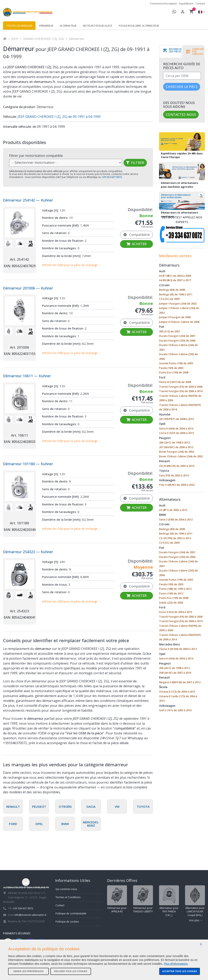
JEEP (15, 39)
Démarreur (46, 26)
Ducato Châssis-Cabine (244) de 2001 (178, 347)
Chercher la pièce (182, 87)
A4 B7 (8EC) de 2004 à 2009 (175, 276)
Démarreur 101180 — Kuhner (28, 464)
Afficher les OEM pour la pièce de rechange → (72, 265)
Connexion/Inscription (164, 3)
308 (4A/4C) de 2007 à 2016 (175, 673)
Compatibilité (137, 235)
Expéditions (186, 3)
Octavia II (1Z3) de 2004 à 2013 (177, 692)
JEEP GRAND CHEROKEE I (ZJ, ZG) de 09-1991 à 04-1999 (59, 117)
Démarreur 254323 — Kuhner (28, 552)
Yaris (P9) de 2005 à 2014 (174, 475)
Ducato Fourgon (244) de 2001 (177, 336)
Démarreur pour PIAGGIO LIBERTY (143, 899)
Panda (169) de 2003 (171, 368)
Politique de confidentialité (71, 913)
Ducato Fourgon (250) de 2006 (177, 340)
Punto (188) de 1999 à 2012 (175, 589)
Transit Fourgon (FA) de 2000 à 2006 (181, 387)
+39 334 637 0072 (23, 908)
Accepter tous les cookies (180, 971)
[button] (200, 12)
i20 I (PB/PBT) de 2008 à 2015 (176, 419)
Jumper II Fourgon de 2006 (175, 317)
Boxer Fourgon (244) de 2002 (177, 452)
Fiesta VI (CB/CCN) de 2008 (175, 382)
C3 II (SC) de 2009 (169, 299)
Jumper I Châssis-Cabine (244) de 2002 (179, 310)
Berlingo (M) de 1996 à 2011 (176, 294)
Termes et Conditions (68, 897)
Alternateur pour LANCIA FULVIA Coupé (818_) (195, 901)
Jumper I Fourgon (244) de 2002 (178, 304)
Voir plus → (196, 920)
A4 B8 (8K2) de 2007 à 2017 (175, 280)
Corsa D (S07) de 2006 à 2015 (176, 433)
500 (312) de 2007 (170, 331)
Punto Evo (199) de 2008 (174, 372)
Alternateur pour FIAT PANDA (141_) (169, 901)
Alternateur (68, 26)
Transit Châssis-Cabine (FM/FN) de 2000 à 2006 (180, 398)
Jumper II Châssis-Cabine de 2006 (179, 322)
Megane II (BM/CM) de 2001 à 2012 (180, 682)
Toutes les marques (19, 26)
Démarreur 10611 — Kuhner (27, 376)
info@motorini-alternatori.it (30, 915)
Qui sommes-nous (66, 889)
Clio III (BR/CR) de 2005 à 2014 (177, 466)
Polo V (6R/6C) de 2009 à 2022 (177, 485)
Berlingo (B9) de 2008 (172, 290)
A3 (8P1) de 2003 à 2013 (173, 510)
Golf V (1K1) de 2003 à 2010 (175, 710)
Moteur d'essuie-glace (97, 26)
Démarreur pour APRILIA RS (117, 899)
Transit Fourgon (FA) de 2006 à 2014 (181, 391)
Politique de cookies (67, 921)
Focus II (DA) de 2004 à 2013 (176, 612)
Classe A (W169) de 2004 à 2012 (178, 649)
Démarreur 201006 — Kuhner (28, 288)
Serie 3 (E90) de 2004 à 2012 (176, 519)
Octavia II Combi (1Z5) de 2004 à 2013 (178, 699)
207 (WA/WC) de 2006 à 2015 (176, 447)
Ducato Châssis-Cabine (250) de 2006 (178, 356)
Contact (200, 3)
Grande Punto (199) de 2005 (176, 363)
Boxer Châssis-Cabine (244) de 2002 (181, 456)
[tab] (173, 52)
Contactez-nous (181, 115)
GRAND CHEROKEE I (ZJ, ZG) (43, 39)
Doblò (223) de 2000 (171, 603)
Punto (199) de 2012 (171, 593)
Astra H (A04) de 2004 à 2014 (176, 428)
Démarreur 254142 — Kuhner (28, 200)
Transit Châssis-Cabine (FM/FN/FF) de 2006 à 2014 (180, 407)
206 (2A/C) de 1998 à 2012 (174, 442)
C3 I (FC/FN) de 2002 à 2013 (175, 538)
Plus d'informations (176, 964)
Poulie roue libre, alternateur (139, 26)
